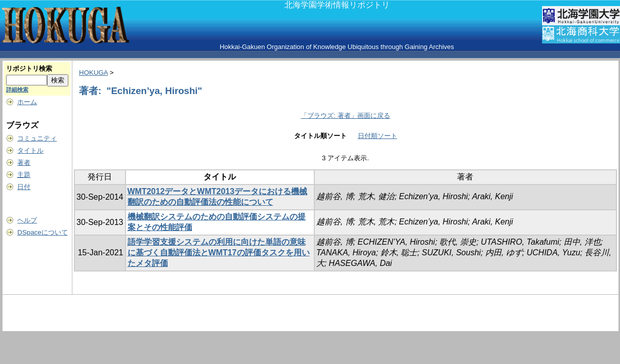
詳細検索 (17, 89)
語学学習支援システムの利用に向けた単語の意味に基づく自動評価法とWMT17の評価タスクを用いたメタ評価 (219, 253)
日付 (24, 187)
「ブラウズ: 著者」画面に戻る (345, 116)
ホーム (27, 102)
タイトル (30, 150)
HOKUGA (93, 73)
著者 (24, 163)
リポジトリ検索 (29, 69)
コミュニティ (37, 138)
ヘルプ (27, 220)
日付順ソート (378, 136)
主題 (24, 175)
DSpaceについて (42, 232)
